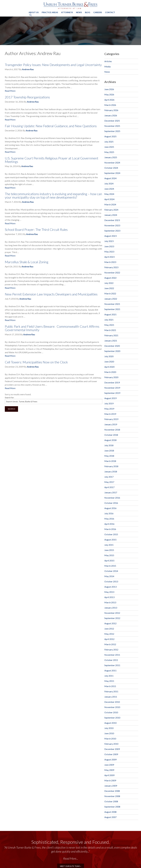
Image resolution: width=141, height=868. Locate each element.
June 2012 (109, 629)
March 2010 (110, 739)
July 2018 (109, 445)
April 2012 (109, 639)
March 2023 (110, 262)
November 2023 (112, 225)
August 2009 (110, 759)
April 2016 (109, 524)
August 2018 (110, 440)
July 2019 (109, 403)
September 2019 (112, 393)
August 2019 (110, 398)
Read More (10, 91)
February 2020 (111, 377)
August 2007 (110, 817)
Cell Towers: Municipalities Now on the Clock (36, 362)
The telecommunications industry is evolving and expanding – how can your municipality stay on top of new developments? (53, 196)
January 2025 (111, 157)
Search (11, 409)
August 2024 (110, 178)
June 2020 (109, 362)
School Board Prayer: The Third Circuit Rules (36, 230)
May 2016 (109, 519)
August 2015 (110, 540)
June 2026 (109, 89)
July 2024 (109, 183)
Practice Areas (50, 12)
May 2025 (109, 152)
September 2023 (112, 231)
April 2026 (109, 100)
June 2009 (109, 765)
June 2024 (109, 189)
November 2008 (112, 796)
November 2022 (112, 272)
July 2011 (109, 676)
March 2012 (110, 644)
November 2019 (112, 388)
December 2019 (112, 382)
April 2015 (109, 561)
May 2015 (109, 555)
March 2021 (110, 330)
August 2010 (110, 723)
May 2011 (109, 681)
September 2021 (112, 309)
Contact (110, 12)
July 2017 (109, 477)
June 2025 (109, 147)
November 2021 (112, 304)
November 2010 (112, 707)
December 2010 (112, 702)
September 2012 (112, 618)
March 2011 (110, 686)
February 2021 (111, 335)
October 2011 (111, 660)
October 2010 (111, 712)
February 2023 (111, 267)
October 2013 (111, 581)
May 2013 (109, 592)
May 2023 (109, 252)
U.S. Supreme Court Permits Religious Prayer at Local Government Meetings (52, 160)
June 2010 (109, 733)
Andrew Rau (28, 69)
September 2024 (112, 173)
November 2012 (112, 613)
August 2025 (110, 136)
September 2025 (112, 131)
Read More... (71, 858)
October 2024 (111, 168)
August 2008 (110, 812)
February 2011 (111, 691)
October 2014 (111, 571)
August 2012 (110, 623)
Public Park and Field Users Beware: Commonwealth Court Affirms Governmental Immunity (52, 328)
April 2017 (109, 487)
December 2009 (112, 749)
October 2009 (111, 754)
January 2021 (111, 341)
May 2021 (109, 325)
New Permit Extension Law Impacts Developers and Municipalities (51, 294)
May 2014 (109, 576)
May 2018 (109, 456)
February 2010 (111, 744)
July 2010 (109, 728)
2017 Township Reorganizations (27, 97)
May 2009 (109, 770)
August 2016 (110, 508)
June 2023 (109, 246)
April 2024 (109, 199)
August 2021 (110, 314)
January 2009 (111, 786)
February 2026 (111, 110)
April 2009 (109, 775)
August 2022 (110, 278)
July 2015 (109, 545)
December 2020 (112, 346)
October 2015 (111, 534)
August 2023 (110, 236)
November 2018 (112, 430)
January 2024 (111, 215)
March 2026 (110, 105)
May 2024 (109, 194)
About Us (34, 12)
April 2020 (109, 367)
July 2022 (109, 283)
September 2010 (112, 718)
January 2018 (111, 471)
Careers (98, 12)
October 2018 (111, 435)
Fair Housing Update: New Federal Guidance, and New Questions (51, 126)
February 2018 (111, 466)
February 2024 (111, 210)
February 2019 (111, 419)
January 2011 (111, 697)
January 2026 (111, 115)
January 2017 (111, 492)
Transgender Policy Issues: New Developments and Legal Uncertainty (53, 65)
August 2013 (110, 587)
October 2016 (111, 503)
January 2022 (111, 299)
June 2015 (109, 550)
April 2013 (109, 597)
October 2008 (111, 801)
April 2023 (109, 257)
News (79, 12)
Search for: (10, 397)
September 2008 (112, 807)
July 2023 (109, 241)
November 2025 (112, 126)
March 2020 (110, 372)
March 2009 (110, 780)
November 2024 (112, 163)
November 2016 (112, 498)
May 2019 (109, 409)
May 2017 (109, 482)
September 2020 (112, 351)
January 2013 (111, 608)
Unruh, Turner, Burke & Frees (70, 6)
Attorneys (67, 12)
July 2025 (109, 142)
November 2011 (112, 655)
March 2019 (110, 414)
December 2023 (112, 220)
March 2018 (110, 461)
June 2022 (109, 288)
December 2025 (112, 121)
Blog (88, 12)
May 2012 (109, 634)
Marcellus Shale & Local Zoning (27, 262)
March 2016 (110, 529)
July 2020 (109, 356)
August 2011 (110, 670)
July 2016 (109, 513)
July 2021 (109, 320)
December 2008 (112, 791)
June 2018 (109, 451)
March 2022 (110, 293)
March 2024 (110, 204)
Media (107, 66)
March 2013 (110, 602)
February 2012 (111, 650)
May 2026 (109, 94)
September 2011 (112, 665)
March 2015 (110, 566)
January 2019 (111, 424)
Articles (108, 61)
